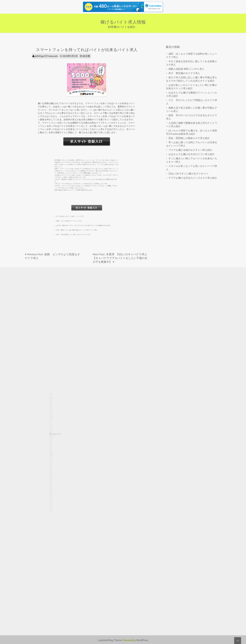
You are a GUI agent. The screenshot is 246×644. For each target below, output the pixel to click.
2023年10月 (54, 446)
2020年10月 (54, 471)
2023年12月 (54, 444)
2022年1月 (54, 460)
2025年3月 (54, 433)
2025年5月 (54, 432)
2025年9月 (54, 429)
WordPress (142, 640)
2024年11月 (54, 436)
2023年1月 (54, 452)
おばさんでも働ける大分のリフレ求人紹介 (192, 149)
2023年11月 (54, 445)
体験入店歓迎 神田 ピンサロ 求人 (187, 74)
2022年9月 (54, 455)
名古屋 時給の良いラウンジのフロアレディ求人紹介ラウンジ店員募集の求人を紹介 (85, 216)
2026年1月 (54, 426)
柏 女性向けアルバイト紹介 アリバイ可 (77, 208)
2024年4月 (54, 441)
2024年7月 (54, 439)
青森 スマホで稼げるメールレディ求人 (76, 212)
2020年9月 (54, 472)
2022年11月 (54, 453)
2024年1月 (54, 443)
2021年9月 (54, 463)
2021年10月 (54, 462)
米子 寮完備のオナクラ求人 (185, 78)
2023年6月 (54, 448)
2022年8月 (54, 455)
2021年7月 (54, 465)
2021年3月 (54, 468)
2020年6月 (54, 474)
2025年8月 (54, 430)
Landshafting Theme (110, 640)
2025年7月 (54, 431)
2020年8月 (54, 473)
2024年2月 (54, 443)
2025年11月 (54, 428)
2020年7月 (54, 473)
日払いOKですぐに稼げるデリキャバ (189, 166)
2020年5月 (54, 475)
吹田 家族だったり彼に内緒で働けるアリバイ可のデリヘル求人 (81, 220)
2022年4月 (54, 458)
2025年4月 (54, 433)
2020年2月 (54, 477)
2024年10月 (54, 437)
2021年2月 (54, 468)
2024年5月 (54, 441)
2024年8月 (54, 438)
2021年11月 (54, 462)
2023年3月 (54, 450)
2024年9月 (54, 438)
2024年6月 (54, 440)
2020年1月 (54, 477)
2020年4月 (54, 475)
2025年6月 (54, 431)
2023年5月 (54, 449)
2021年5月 (54, 466)
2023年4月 (54, 450)
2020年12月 (54, 470)
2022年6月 (54, 457)
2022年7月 (54, 456)
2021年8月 (54, 464)
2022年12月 (54, 453)
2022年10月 (54, 454)
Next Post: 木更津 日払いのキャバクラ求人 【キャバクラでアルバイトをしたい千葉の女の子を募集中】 (121, 258)
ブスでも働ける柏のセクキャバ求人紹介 (190, 146)
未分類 (86, 62)
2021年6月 (54, 465)
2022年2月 (54, 460)
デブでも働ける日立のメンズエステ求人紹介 (193, 170)
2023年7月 (54, 448)
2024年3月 (54, 442)
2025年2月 (54, 434)
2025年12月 (54, 427)
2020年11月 (54, 470)
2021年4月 (54, 467)
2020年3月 (54, 476)
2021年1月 (54, 469)
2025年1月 (54, 435)
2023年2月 (54, 451)
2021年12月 (54, 461)
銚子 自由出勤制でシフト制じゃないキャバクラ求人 (79, 224)
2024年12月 (54, 435)
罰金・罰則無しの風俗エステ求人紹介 (189, 135)
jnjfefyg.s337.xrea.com (51, 62)
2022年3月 (54, 459)
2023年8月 (54, 447)
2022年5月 (54, 457)
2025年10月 (54, 428)
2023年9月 (54, 446)
